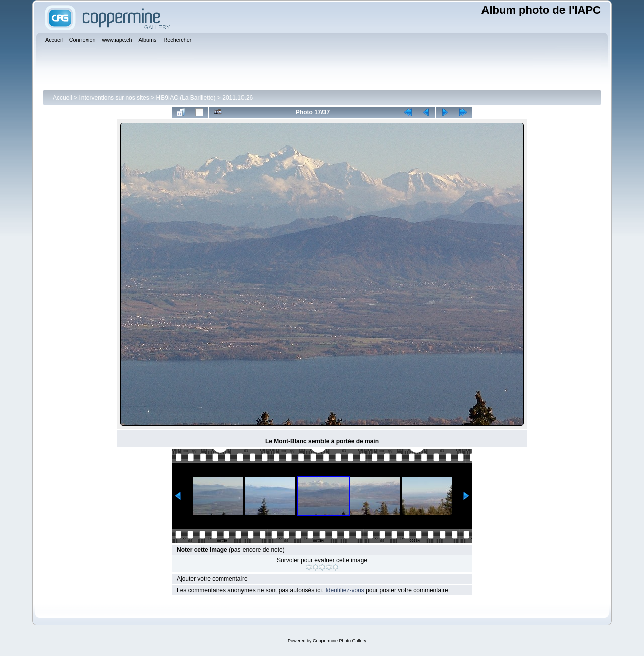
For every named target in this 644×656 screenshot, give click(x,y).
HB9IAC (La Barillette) (186, 98)
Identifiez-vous (344, 590)
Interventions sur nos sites (114, 98)
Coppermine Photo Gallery (340, 641)
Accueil (63, 98)
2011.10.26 (237, 98)
